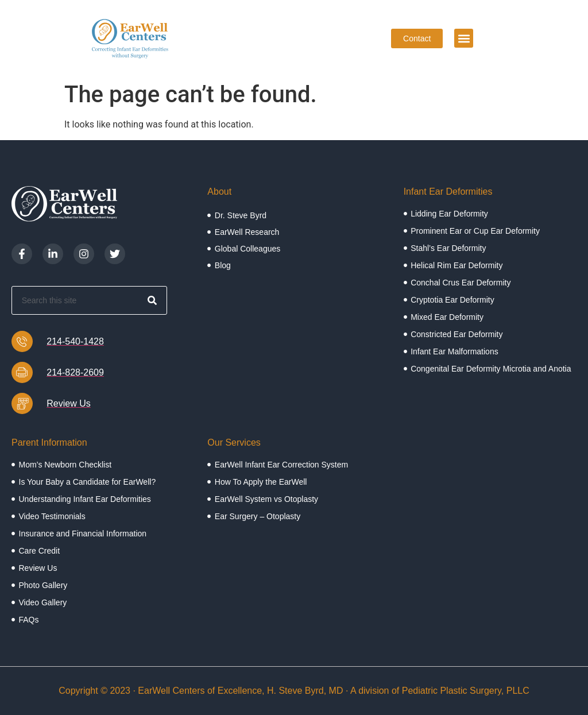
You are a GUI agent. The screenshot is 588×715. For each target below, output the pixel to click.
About (219, 192)
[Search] (152, 300)
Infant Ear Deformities (448, 192)
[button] (464, 38)
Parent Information (49, 442)
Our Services (234, 442)
